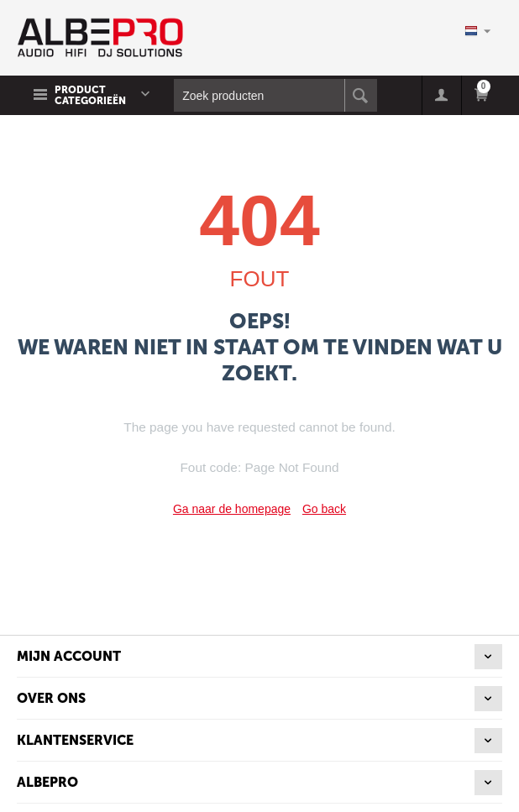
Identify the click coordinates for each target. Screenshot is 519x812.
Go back (324, 509)
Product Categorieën (90, 95)
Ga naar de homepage (232, 509)
